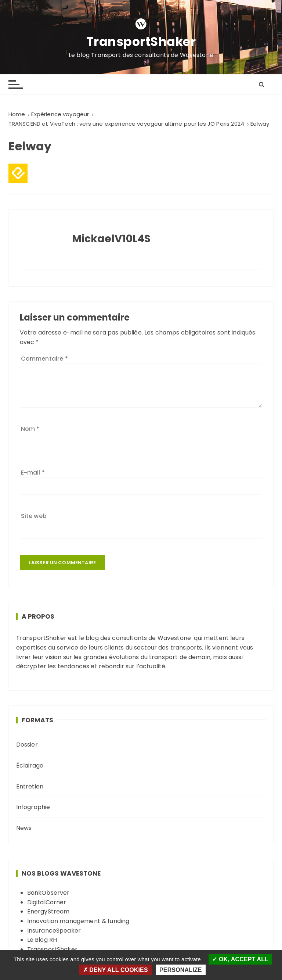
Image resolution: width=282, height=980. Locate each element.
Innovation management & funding (78, 921)
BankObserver (48, 893)
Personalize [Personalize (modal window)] (180, 970)
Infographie (33, 807)
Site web (34, 516)
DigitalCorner (47, 902)
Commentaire (44, 359)
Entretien (30, 786)
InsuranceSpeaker (54, 931)
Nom (30, 429)
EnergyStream (48, 911)
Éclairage (30, 766)
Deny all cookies (115, 970)
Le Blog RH (42, 940)
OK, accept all (240, 959)
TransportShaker (141, 42)
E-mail (33, 473)
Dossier (27, 745)
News (24, 828)
